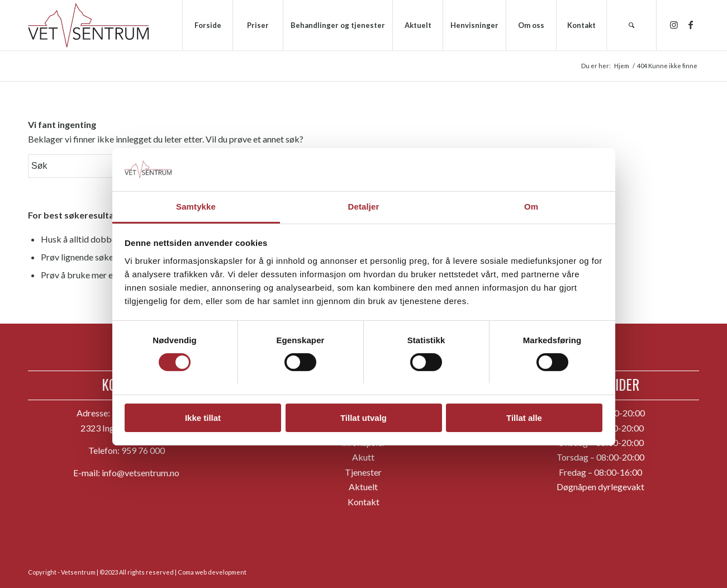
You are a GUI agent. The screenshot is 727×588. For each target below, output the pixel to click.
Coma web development (212, 572)
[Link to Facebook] (691, 25)
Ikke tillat (203, 416)
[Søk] (631, 25)
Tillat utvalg (363, 416)
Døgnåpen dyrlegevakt (600, 487)
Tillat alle (524, 416)
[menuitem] (207, 25)
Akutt (363, 457)
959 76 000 (143, 450)
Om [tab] (531, 204)
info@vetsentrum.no (141, 473)
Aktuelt (363, 487)
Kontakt (363, 502)
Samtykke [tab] (196, 204)
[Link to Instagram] (674, 25)
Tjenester (363, 472)
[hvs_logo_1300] (88, 25)
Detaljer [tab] (364, 204)
